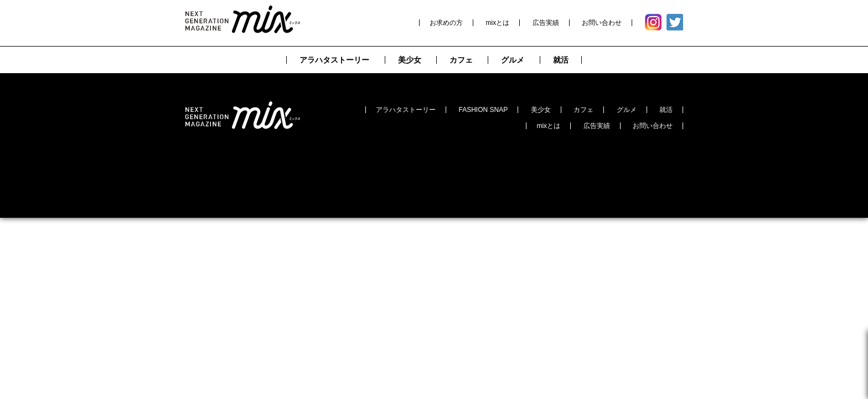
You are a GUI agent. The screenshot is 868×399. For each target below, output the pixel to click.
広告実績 (546, 23)
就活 (666, 110)
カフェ (583, 110)
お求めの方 (446, 23)
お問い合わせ (602, 23)
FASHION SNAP (484, 110)
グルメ (627, 110)
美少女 (541, 110)
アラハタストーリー (406, 110)
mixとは (498, 23)
